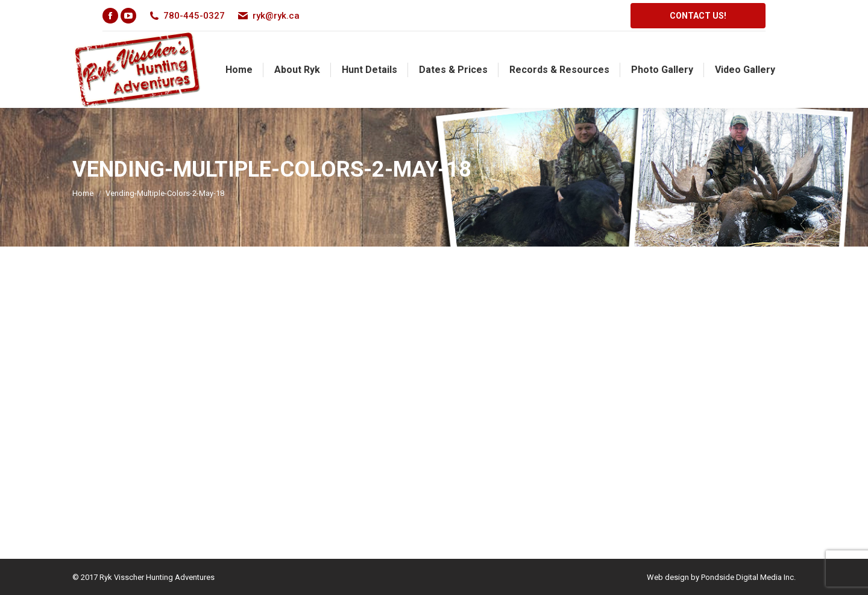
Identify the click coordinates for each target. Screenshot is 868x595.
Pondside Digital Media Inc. (748, 577)
